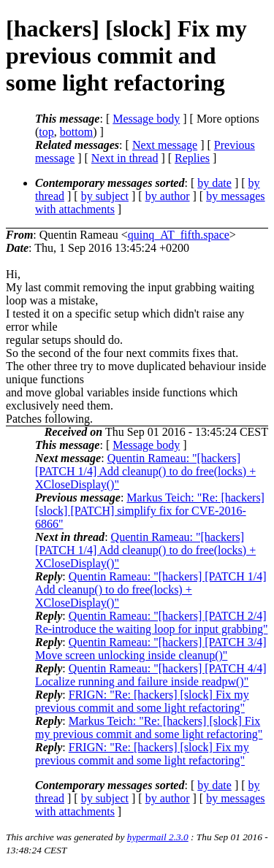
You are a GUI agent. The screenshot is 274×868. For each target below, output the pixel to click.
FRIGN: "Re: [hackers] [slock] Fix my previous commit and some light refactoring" (142, 701)
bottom (76, 132)
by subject (105, 196)
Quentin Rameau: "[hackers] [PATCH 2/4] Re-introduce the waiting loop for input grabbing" (151, 622)
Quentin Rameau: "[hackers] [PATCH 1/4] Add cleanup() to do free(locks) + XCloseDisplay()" (145, 471)
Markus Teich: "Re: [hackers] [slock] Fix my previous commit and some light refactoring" (149, 727)
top (46, 132)
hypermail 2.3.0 (158, 837)
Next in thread (125, 158)
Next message (165, 145)
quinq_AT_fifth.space (179, 235)
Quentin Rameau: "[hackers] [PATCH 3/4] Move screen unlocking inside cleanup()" (151, 649)
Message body (146, 119)
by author (168, 196)
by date (214, 183)
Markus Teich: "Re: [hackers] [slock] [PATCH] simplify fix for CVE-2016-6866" (150, 511)
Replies (192, 158)
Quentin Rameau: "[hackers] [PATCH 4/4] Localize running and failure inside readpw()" (151, 675)
